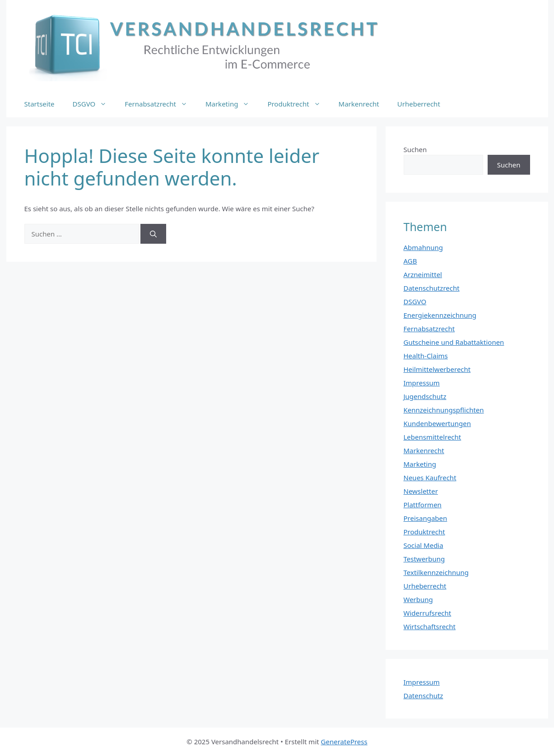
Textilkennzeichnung (436, 572)
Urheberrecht (419, 104)
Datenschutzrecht (432, 288)
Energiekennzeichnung (440, 315)
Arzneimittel (423, 274)
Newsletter (421, 491)
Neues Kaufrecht (430, 478)
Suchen (415, 149)
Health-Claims (426, 356)
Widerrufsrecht (428, 613)
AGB (410, 261)
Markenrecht (359, 104)
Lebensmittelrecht (433, 437)
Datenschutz (424, 696)
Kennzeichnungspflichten (444, 410)
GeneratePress (344, 742)
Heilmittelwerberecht (437, 369)
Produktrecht (298, 104)
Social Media (424, 545)
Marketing (232, 104)
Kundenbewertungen (438, 423)
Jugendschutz (425, 396)
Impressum (422, 383)
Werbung (418, 599)
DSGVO (94, 104)
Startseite (40, 104)
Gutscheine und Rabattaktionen (454, 342)
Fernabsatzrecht (161, 104)
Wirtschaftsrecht (430, 626)
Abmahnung (424, 247)
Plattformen (423, 505)
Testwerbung (424, 559)
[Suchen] (153, 234)
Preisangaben (426, 518)
